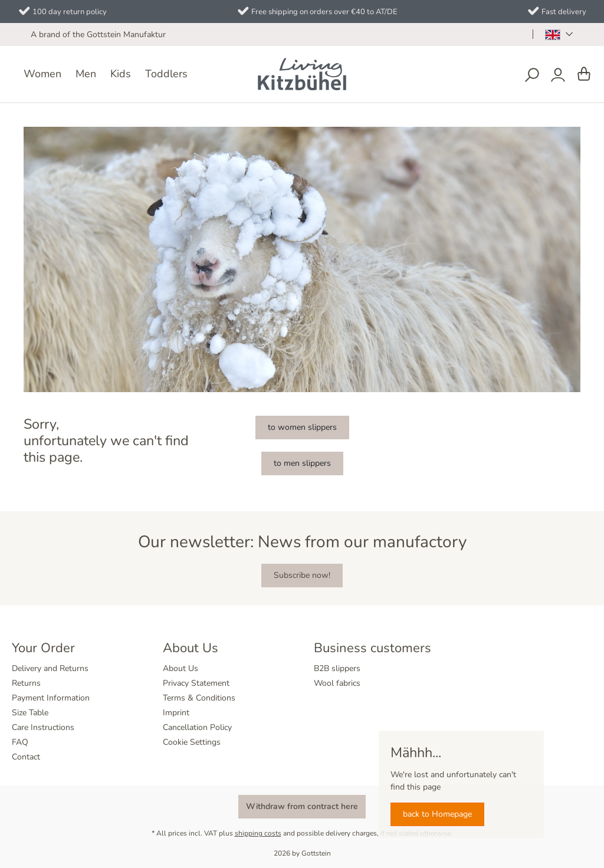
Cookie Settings (192, 742)
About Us (180, 668)
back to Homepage (437, 814)
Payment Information (51, 698)
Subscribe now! (302, 575)
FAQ (20, 742)
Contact (26, 757)
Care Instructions (43, 727)
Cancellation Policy (197, 727)
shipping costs (258, 833)
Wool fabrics (337, 683)
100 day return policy (70, 12)
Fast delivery (564, 12)
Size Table (30, 713)
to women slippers (302, 427)
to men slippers (302, 463)
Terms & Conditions (199, 698)
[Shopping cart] (584, 75)
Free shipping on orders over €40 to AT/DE (324, 12)
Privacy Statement (196, 683)
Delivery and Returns (50, 668)
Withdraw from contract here (302, 806)
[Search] (532, 75)
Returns (26, 683)
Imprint (176, 713)
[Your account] (558, 75)
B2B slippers (337, 668)
